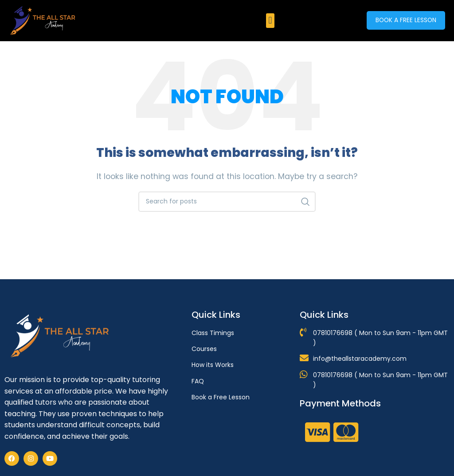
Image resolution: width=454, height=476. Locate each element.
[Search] (227, 202)
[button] (270, 21)
